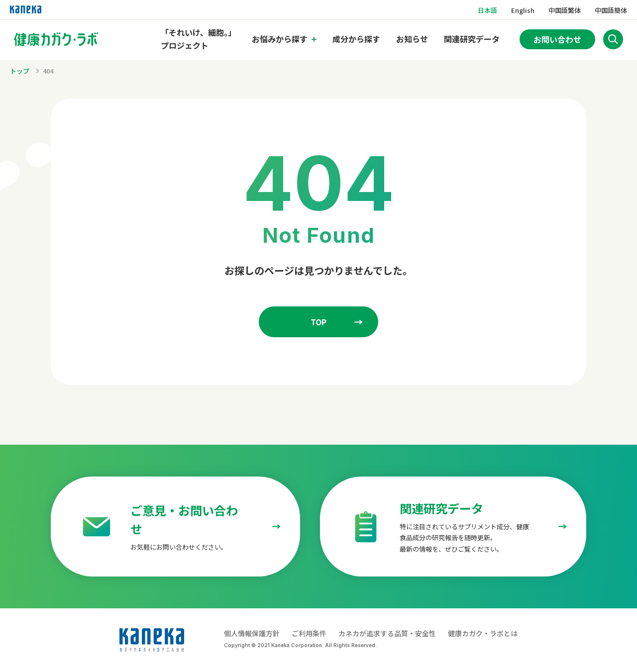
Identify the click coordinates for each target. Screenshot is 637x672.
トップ (20, 71)
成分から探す (356, 39)
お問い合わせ (557, 39)
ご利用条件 (309, 633)
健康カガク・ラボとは (483, 633)
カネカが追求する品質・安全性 (387, 633)
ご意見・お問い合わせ (184, 519)
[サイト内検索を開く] (613, 39)
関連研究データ (472, 39)
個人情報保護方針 (252, 633)
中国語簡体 (611, 10)
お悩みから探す (280, 39)
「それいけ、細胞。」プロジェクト (198, 39)
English (523, 10)
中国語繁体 (565, 10)
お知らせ (412, 39)
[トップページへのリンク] (56, 39)
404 (48, 71)
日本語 (487, 10)
